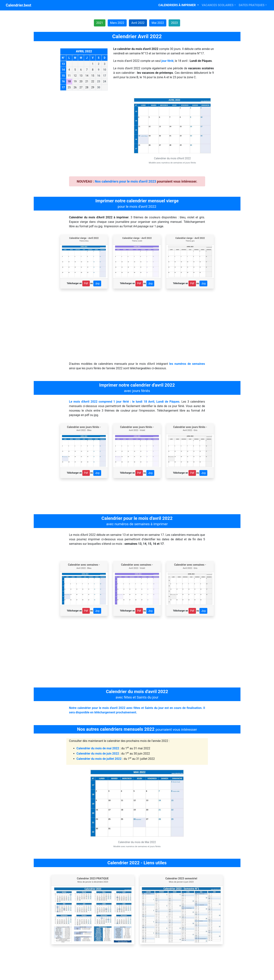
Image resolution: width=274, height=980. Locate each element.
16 (99, 76)
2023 (174, 23)
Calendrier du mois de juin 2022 (98, 754)
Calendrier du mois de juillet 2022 (99, 759)
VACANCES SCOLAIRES (218, 5)
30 (99, 87)
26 (75, 87)
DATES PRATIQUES (252, 5)
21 (87, 81)
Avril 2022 (138, 23)
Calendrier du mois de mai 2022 (98, 748)
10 (104, 70)
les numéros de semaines (187, 364)
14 (87, 76)
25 (69, 87)
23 (99, 81)
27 (81, 87)
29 (93, 87)
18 (69, 81)
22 (93, 81)
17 (104, 76)
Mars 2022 (117, 23)
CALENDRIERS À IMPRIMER (177, 5)
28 (87, 87)
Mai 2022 (158, 23)
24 (104, 81)
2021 (100, 23)
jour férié (167, 61)
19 (75, 81)
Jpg (97, 283)
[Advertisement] (93, 123)
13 (81, 76)
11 (69, 76)
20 (81, 81)
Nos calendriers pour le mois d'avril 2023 (125, 181)
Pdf (86, 283)
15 (93, 76)
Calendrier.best (18, 5)
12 (75, 76)
